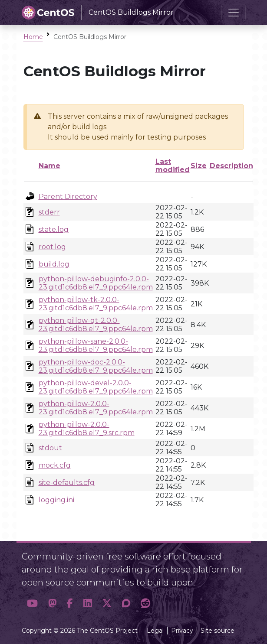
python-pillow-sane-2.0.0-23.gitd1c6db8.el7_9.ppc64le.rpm (96, 345)
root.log (52, 247)
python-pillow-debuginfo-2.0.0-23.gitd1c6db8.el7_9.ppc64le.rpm (96, 283)
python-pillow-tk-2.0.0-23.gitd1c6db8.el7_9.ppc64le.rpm (96, 304)
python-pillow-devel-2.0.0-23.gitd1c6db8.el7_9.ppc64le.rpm (96, 387)
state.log (54, 229)
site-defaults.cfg (67, 483)
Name (49, 166)
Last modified (173, 166)
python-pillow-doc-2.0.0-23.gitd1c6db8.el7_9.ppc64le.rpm (96, 366)
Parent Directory (68, 197)
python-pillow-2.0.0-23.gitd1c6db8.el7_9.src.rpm (87, 429)
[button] (32, 603)
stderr (49, 212)
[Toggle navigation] (234, 13)
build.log (54, 264)
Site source (218, 631)
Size (199, 166)
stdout (50, 448)
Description (231, 166)
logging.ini (56, 500)
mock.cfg (55, 465)
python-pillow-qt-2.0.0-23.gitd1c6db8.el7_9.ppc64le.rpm (96, 325)
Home (33, 37)
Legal (155, 631)
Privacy (182, 631)
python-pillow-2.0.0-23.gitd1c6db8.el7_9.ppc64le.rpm (96, 408)
